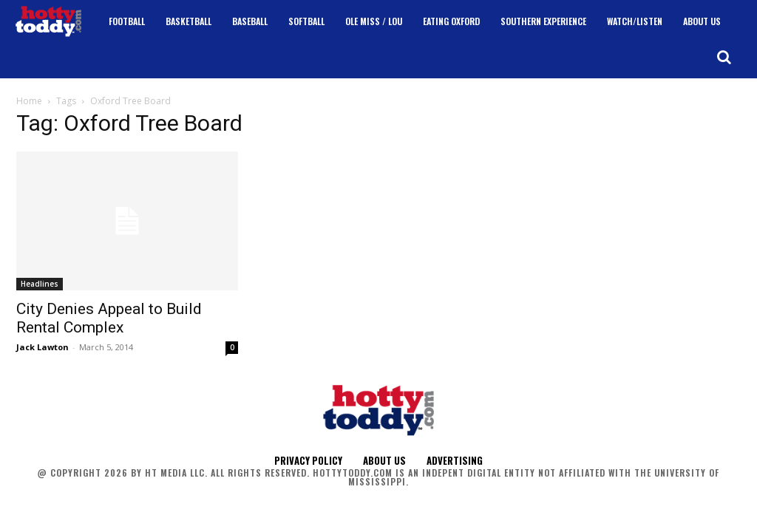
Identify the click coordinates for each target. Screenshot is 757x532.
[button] (724, 57)
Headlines (40, 284)
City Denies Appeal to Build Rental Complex (109, 318)
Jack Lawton (43, 347)
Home (29, 101)
